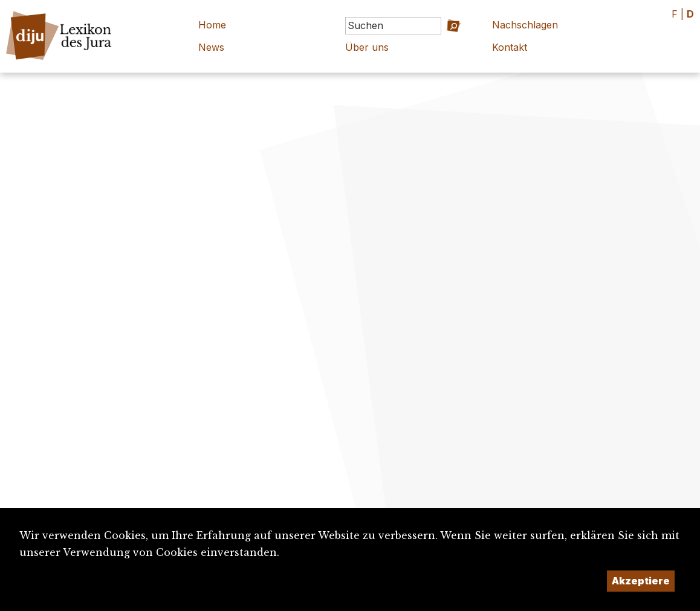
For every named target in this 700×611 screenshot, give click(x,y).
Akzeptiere (641, 581)
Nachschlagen (525, 25)
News (211, 47)
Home (212, 25)
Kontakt (510, 47)
